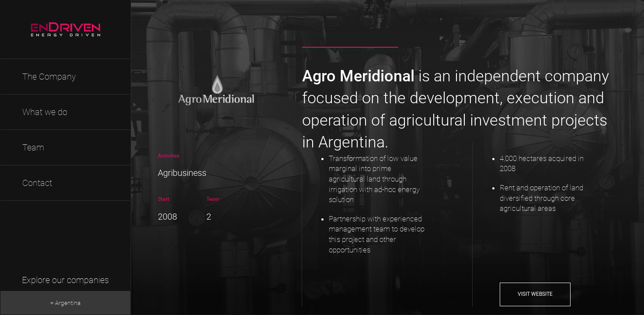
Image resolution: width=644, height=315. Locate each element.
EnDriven (66, 30)
